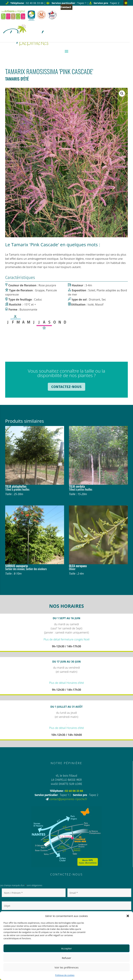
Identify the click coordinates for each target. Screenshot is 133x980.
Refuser (66, 958)
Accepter (66, 948)
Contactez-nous (66, 387)
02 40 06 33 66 (74, 791)
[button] (128, 916)
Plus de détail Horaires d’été (67, 683)
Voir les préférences (67, 967)
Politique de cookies (65, 975)
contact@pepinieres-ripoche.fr (68, 799)
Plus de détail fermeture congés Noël (66, 639)
